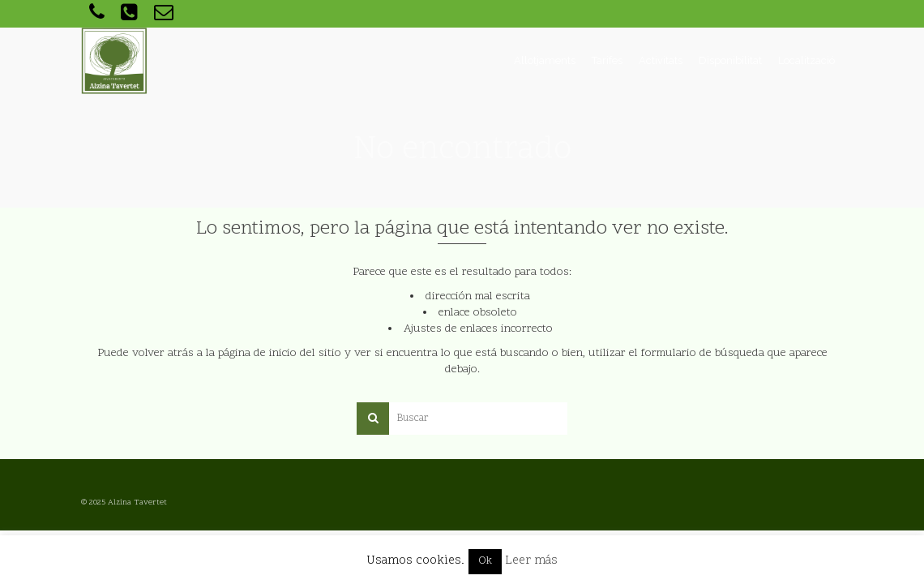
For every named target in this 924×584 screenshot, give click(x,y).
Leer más (531, 561)
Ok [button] (485, 561)
